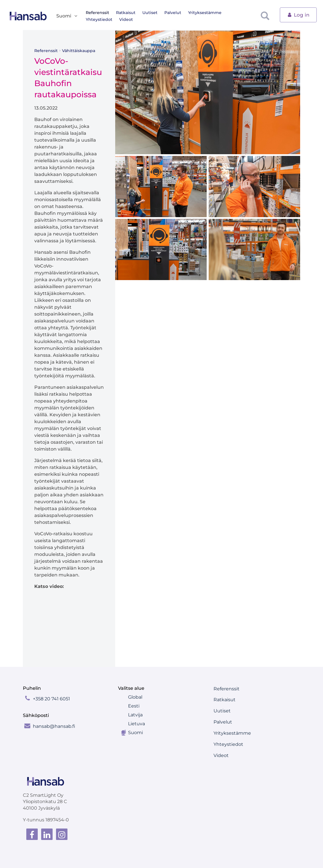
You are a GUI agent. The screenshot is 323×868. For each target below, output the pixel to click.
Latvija (135, 715)
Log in (298, 14)
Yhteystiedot (99, 19)
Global (135, 697)
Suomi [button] (67, 16)
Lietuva (136, 724)
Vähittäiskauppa (79, 51)
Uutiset (150, 13)
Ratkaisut (126, 13)
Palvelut (173, 13)
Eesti (134, 706)
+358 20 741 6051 (51, 699)
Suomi (135, 733)
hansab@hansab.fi (54, 726)
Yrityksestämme (205, 13)
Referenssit (97, 13)
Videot (126, 19)
